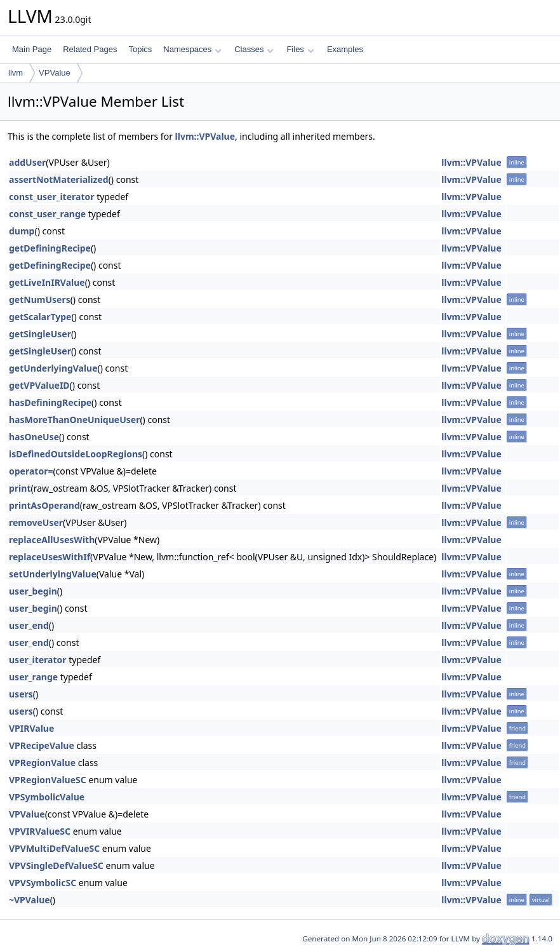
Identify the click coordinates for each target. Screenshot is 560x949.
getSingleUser (40, 334)
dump (22, 231)
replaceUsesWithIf (50, 557)
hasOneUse (34, 437)
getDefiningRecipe (50, 248)
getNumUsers (40, 300)
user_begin (33, 591)
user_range (33, 677)
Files (300, 49)
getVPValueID (39, 385)
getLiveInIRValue (47, 282)
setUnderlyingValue (53, 574)
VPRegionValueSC (48, 780)
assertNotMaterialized (59, 179)
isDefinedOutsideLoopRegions (76, 454)
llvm (16, 73)
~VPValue (30, 900)
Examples (345, 49)
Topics (140, 49)
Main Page (32, 49)
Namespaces (192, 49)
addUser (27, 162)
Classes (254, 49)
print (20, 488)
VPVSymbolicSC (43, 883)
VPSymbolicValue (47, 797)
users (21, 694)
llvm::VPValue (205, 136)
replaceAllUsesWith (52, 540)
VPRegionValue (42, 763)
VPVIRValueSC (40, 831)
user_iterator (38, 660)
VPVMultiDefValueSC (54, 848)
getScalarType (40, 317)
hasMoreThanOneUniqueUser (74, 420)
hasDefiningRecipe (50, 402)
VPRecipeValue (42, 745)
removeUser (36, 522)
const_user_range (47, 214)
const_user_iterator (52, 197)
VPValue (55, 73)
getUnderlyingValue (53, 368)
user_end (29, 625)
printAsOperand (44, 505)
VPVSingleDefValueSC (56, 865)
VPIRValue (31, 728)
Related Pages (90, 49)
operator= (31, 471)
